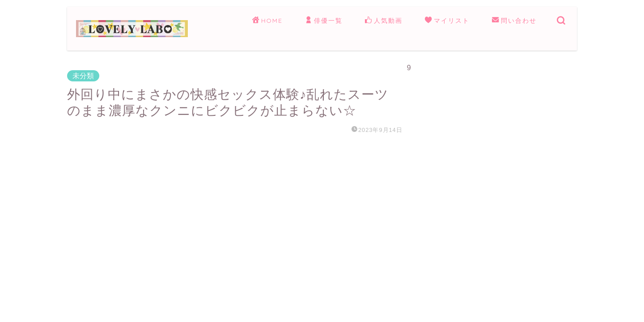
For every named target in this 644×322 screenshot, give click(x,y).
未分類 (83, 76)
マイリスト (447, 21)
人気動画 (384, 21)
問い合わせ (514, 21)
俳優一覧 (324, 21)
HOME (267, 21)
